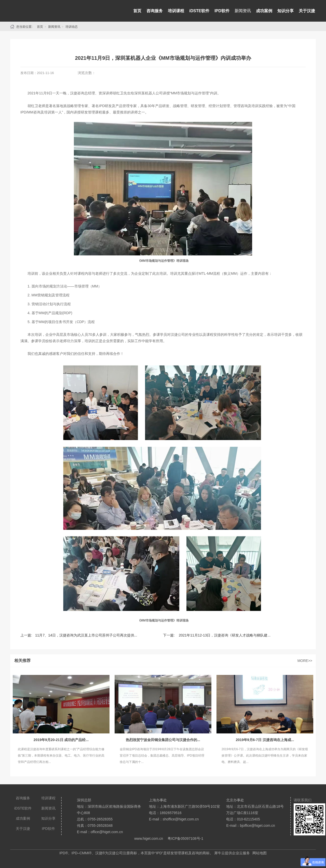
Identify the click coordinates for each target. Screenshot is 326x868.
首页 (137, 11)
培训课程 (176, 11)
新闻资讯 (243, 11)
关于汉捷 (307, 11)
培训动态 (72, 27)
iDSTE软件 (199, 11)
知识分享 (286, 11)
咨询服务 (155, 11)
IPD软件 (222, 11)
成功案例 (264, 11)
